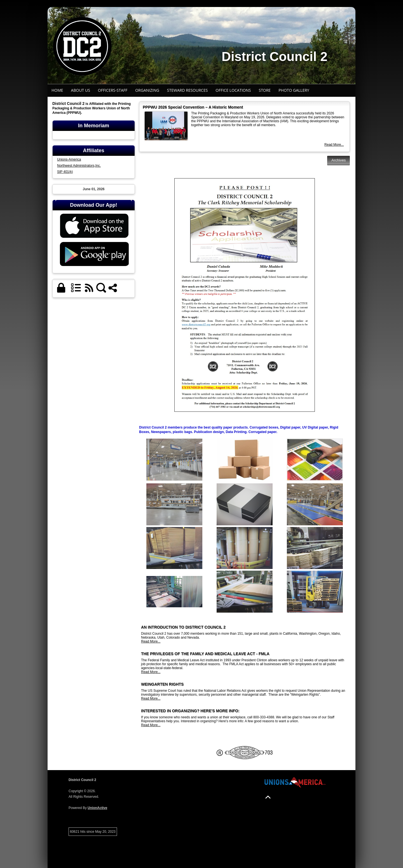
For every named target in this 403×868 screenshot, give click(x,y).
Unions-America (69, 159)
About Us (81, 90)
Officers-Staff (113, 90)
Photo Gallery (294, 90)
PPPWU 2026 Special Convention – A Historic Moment (193, 107)
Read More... (334, 145)
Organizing (147, 90)
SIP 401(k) (65, 172)
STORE (265, 90)
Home (57, 90)
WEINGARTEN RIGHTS (162, 684)
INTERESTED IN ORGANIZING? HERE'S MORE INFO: (190, 711)
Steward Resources (188, 90)
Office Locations (233, 90)
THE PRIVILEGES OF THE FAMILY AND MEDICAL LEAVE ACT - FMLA (205, 654)
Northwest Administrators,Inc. (79, 166)
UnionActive (97, 808)
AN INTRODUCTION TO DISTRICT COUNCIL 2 (183, 627)
